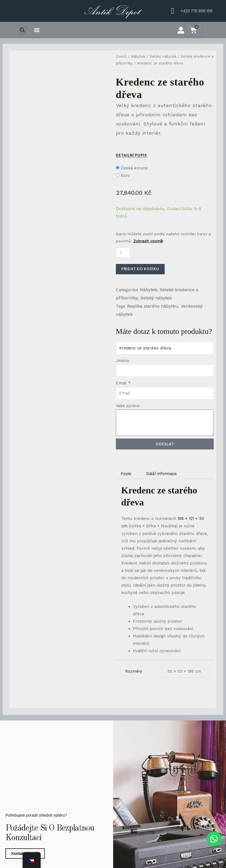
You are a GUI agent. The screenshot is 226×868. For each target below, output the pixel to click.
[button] (22, 30)
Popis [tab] (126, 474)
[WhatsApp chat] (214, 839)
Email (122, 383)
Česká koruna (134, 168)
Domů (121, 56)
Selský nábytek (163, 56)
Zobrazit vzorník (148, 241)
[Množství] (123, 253)
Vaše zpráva (128, 406)
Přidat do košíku (140, 269)
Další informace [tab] (161, 474)
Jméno (123, 361)
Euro (125, 175)
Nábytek (138, 56)
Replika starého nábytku (153, 306)
